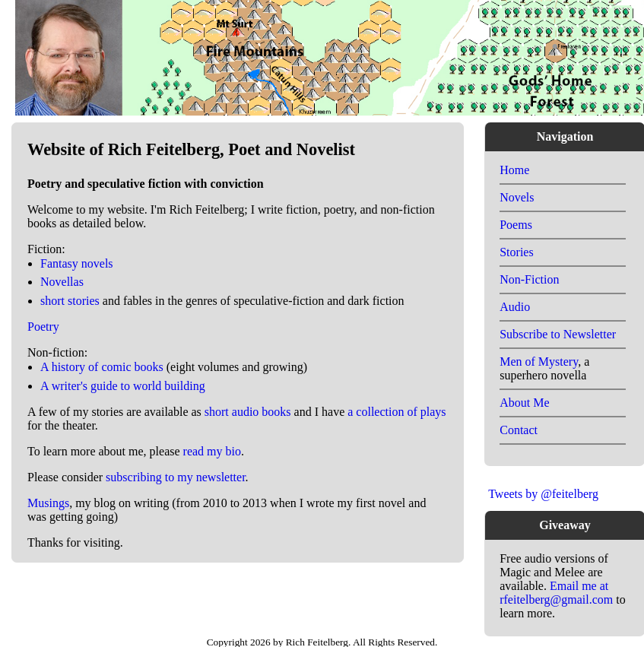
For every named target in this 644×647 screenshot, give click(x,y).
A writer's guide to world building (123, 386)
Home (514, 170)
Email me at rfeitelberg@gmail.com (556, 593)
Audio (515, 307)
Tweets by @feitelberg (543, 494)
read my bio (212, 451)
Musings (48, 503)
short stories (70, 301)
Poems (516, 225)
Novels (517, 197)
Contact (519, 430)
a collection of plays (397, 412)
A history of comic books (102, 367)
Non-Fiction (529, 279)
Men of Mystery (539, 362)
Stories (516, 252)
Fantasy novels (77, 263)
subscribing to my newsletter (176, 477)
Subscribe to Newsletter (558, 334)
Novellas (62, 282)
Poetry (43, 327)
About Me (524, 403)
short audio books (248, 412)
